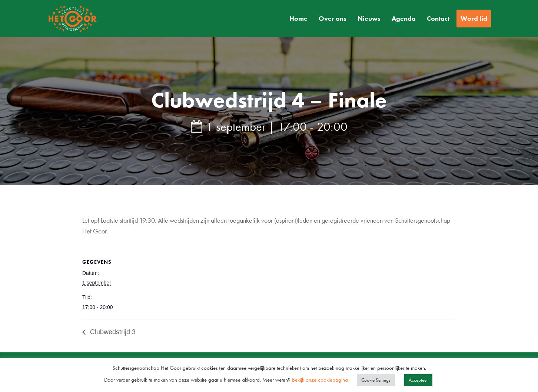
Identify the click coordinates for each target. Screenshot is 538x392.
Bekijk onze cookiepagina (321, 380)
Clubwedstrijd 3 (112, 332)
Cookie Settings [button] (376, 380)
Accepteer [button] (418, 380)
